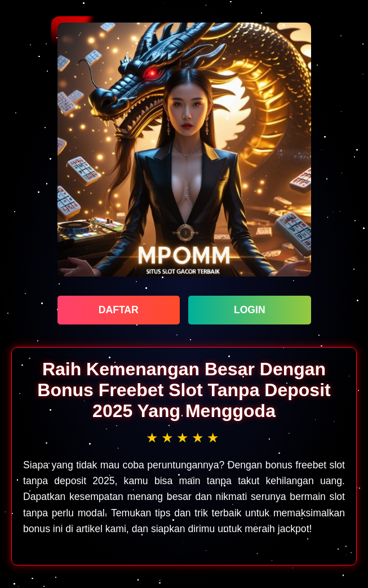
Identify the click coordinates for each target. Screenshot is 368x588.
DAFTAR (119, 310)
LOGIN (250, 310)
